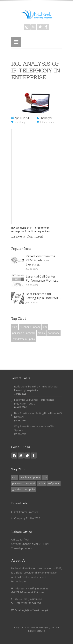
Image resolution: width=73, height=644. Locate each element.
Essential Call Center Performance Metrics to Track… (34, 402)
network (31, 333)
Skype (27, 27)
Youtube (33, 27)
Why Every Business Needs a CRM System (34, 428)
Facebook (46, 27)
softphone (54, 333)
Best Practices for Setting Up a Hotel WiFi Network (38, 415)
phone (37, 327)
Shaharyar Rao (40, 231)
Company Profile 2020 (27, 518)
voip (15, 327)
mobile (42, 333)
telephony (20, 122)
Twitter (40, 27)
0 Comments (47, 122)
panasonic (18, 333)
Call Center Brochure (26, 512)
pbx (45, 327)
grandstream (19, 339)
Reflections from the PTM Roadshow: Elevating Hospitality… (36, 388)
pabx (32, 339)
